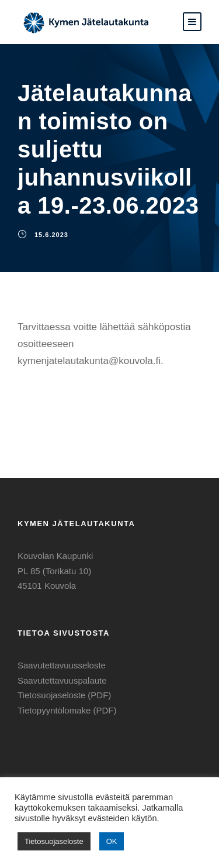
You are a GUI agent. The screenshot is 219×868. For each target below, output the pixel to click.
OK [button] (112, 841)
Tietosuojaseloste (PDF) (64, 695)
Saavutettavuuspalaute (62, 680)
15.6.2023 (51, 235)
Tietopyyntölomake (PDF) (67, 710)
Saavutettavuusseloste (62, 665)
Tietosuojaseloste (54, 841)
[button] (192, 22)
